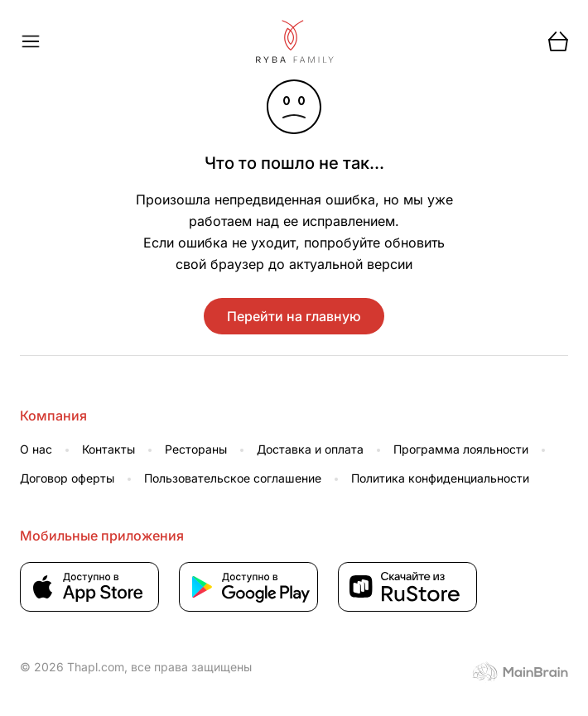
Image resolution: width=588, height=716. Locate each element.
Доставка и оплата (310, 449)
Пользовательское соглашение (233, 478)
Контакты (108, 449)
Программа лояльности (461, 449)
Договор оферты (67, 478)
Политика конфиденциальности (440, 478)
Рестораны (196, 449)
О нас (36, 449)
